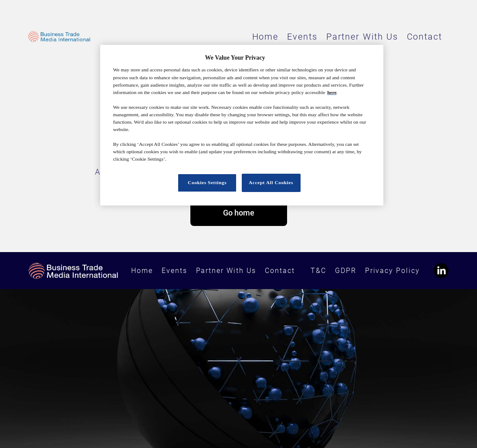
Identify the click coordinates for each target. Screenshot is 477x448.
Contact (425, 37)
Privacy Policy (392, 271)
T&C (318, 271)
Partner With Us (362, 37)
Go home (239, 213)
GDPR (346, 271)
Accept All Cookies (271, 182)
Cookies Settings (207, 182)
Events (302, 37)
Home (266, 37)
